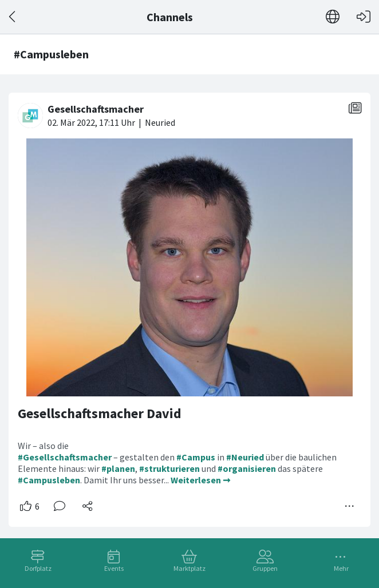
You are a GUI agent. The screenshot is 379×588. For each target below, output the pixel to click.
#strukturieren (169, 468)
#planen (118, 468)
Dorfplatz (38, 568)
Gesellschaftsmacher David (100, 413)
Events (114, 568)
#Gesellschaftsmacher (65, 457)
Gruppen (265, 568)
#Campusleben (49, 480)
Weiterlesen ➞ (200, 480)
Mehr (341, 568)
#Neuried (245, 457)
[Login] (364, 17)
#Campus (196, 457)
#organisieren (247, 468)
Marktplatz (189, 568)
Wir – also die (43, 446)
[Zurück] (13, 17)
